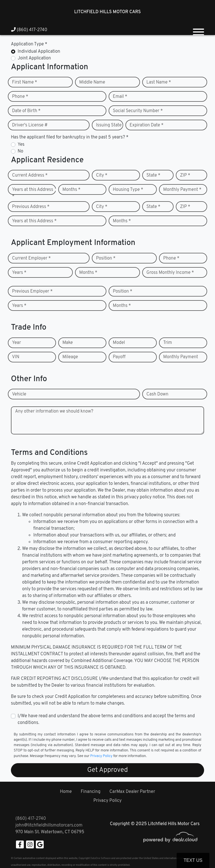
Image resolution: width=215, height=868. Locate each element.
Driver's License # (30, 125)
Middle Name (92, 82)
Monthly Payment (181, 357)
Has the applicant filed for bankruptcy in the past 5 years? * (70, 137)
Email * (120, 97)
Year (17, 343)
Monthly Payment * (182, 190)
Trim (168, 343)
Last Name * (159, 82)
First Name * (25, 82)
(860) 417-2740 (29, 30)
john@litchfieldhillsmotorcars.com (49, 825)
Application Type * (29, 44)
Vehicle (19, 394)
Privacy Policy (101, 756)
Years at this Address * (33, 193)
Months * (72, 190)
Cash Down (157, 394)
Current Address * (30, 175)
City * (102, 175)
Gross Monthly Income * (170, 273)
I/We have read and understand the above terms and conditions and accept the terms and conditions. (106, 719)
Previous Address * (31, 207)
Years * (19, 273)
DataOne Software (101, 858)
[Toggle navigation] (198, 30)
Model (119, 343)
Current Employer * (31, 258)
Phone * (20, 97)
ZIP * (185, 175)
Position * (106, 258)
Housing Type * (128, 190)
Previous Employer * (32, 291)
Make (68, 343)
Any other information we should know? (54, 411)
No (20, 151)
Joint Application (34, 58)
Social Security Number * (138, 111)
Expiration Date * (147, 125)
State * (153, 175)
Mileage (70, 357)
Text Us (193, 860)
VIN (16, 357)
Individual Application (39, 52)
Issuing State (109, 125)
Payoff (119, 357)
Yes (21, 145)
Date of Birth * (26, 111)
